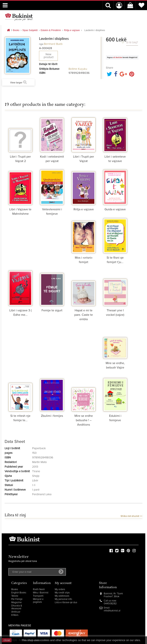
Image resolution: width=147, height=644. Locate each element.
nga (41, 44)
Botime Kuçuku (78, 69)
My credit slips (62, 593)
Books (15, 589)
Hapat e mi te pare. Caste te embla (84, 315)
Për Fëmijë (17, 599)
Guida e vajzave (115, 209)
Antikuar (16, 612)
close (7, 640)
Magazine (16, 602)
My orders (60, 589)
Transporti (38, 596)
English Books (19, 593)
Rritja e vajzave (84, 209)
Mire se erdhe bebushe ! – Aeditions (84, 420)
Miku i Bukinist (41, 593)
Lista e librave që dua (66, 602)
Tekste (15, 596)
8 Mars (15, 615)
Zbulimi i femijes (52, 416)
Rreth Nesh (39, 589)
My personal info (63, 599)
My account (63, 583)
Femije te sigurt (52, 310)
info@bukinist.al (112, 611)
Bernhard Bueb (53, 44)
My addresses (62, 596)
